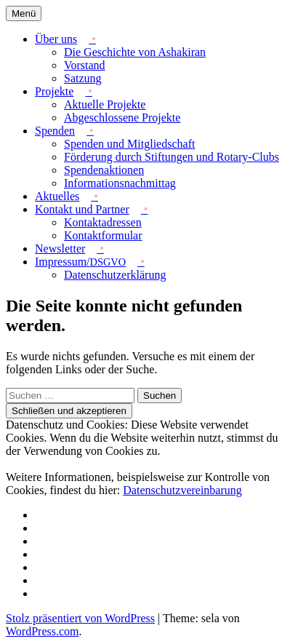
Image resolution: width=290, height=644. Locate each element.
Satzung (83, 78)
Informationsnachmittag (120, 183)
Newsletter (60, 249)
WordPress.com (42, 631)
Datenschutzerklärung (115, 275)
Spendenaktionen (104, 170)
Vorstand (85, 65)
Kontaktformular (103, 235)
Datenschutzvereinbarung (182, 490)
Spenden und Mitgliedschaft (129, 144)
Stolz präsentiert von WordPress (80, 618)
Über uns (56, 39)
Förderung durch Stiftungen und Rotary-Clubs (172, 157)
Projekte (54, 91)
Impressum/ (80, 262)
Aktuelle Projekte (105, 104)
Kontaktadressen (103, 222)
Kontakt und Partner (82, 209)
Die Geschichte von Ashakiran (135, 52)
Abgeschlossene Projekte (122, 118)
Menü (24, 13)
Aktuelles (57, 196)
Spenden (55, 131)
